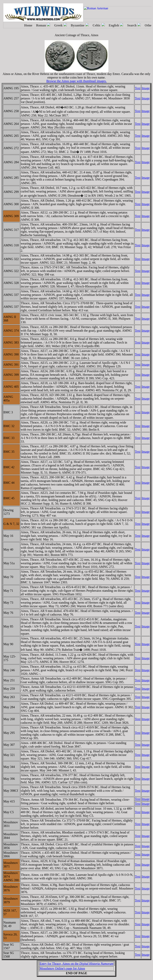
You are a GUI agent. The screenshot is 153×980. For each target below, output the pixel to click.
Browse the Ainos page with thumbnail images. (77, 81)
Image (146, 88)
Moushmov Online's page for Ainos (62, 968)
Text (138, 88)
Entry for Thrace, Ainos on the (76, 964)
